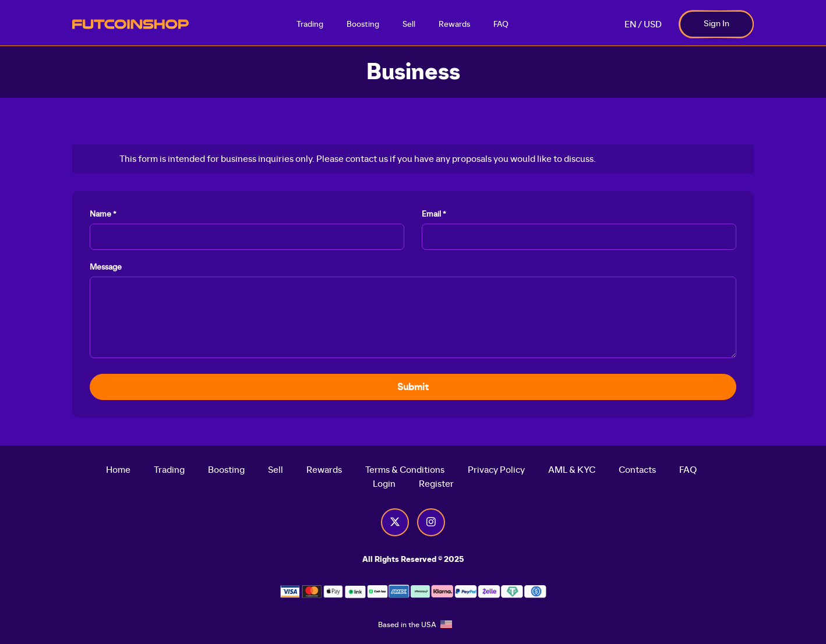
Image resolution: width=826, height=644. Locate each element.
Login (384, 484)
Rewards (454, 24)
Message (106, 267)
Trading (310, 24)
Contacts (637, 470)
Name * (103, 214)
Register (436, 484)
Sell (409, 24)
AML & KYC (572, 470)
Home (118, 470)
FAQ (501, 24)
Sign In (716, 24)
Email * (434, 214)
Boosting (363, 24)
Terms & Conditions (405, 470)
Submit (413, 387)
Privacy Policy (496, 470)
